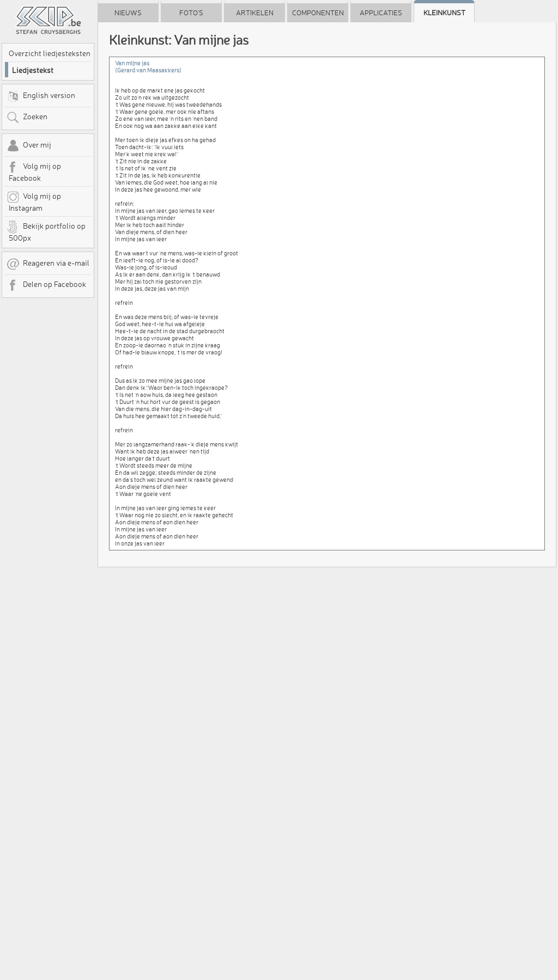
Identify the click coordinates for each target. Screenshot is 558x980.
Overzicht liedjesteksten (50, 53)
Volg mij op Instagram (34, 201)
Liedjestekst (33, 70)
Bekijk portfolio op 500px (46, 231)
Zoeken (27, 118)
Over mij (29, 146)
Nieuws (128, 13)
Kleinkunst (444, 13)
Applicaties (381, 13)
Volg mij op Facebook (34, 171)
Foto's (191, 13)
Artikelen (255, 13)
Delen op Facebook (46, 285)
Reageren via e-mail (48, 264)
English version (41, 96)
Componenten (318, 13)
